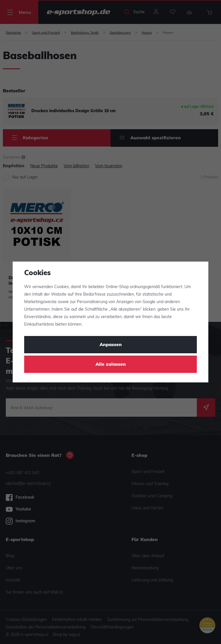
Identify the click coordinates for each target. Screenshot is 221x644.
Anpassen (111, 345)
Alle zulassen (111, 365)
